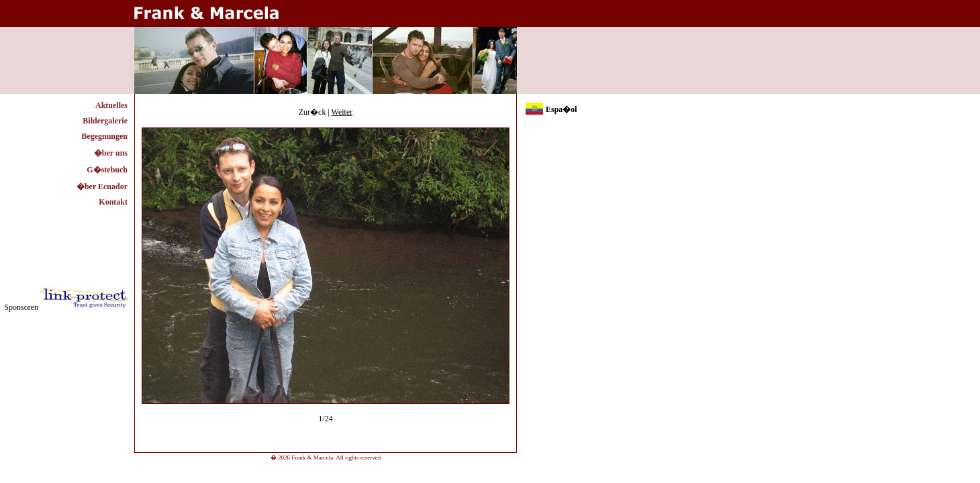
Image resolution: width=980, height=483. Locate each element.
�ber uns (111, 153)
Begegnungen (104, 136)
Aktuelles (111, 105)
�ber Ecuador (102, 186)
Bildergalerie (105, 121)
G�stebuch (107, 170)
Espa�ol (561, 109)
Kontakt (113, 202)
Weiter (342, 112)
